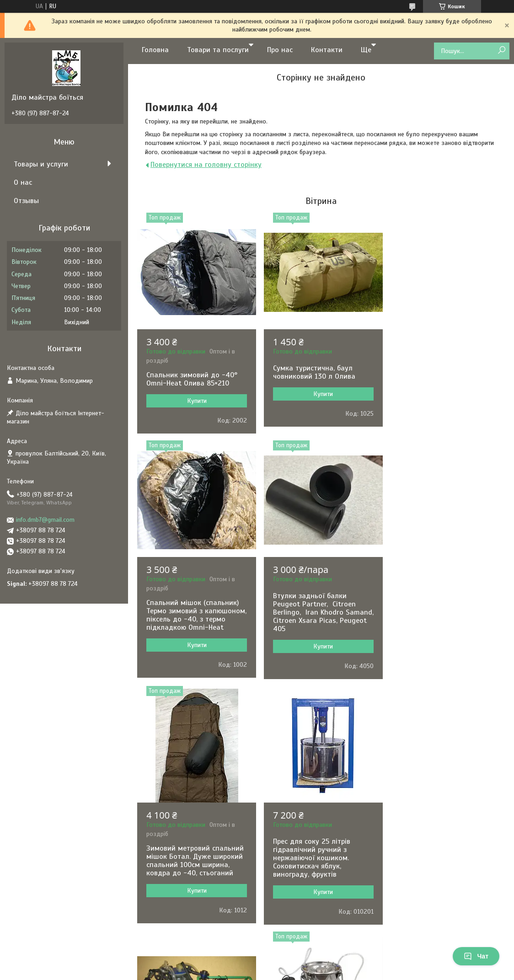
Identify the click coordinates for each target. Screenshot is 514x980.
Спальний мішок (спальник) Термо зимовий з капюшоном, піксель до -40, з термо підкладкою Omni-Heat (444, 391)
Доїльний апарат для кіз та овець (318, 870)
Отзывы (26, 201)
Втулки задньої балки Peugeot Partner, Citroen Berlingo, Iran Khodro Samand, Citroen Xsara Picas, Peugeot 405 (194, 637)
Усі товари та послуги (318, 940)
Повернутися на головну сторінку (206, 165)
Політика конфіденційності (345, 971)
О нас (23, 182)
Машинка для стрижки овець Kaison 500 (446, 870)
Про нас (280, 50)
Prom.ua (300, 963)
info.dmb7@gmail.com (45, 520)
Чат (476, 956)
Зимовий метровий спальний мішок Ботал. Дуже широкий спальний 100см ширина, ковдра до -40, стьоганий (320, 640)
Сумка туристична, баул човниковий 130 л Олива (313, 372)
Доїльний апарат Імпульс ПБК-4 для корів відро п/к (190, 870)
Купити (196, 401)
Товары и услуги (41, 164)
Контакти (327, 50)
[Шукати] (501, 51)
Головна (155, 50)
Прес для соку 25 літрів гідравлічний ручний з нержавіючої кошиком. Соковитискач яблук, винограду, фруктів (435, 637)
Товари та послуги (218, 50)
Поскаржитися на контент (273, 971)
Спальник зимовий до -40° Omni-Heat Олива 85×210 (192, 379)
